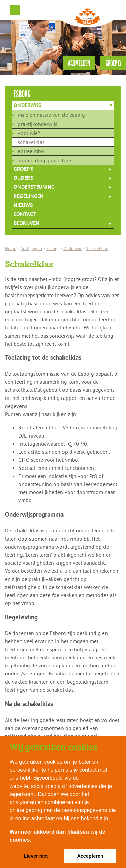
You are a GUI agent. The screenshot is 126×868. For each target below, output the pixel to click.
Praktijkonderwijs (38, 124)
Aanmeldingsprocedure (44, 160)
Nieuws (23, 206)
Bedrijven (27, 224)
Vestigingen (31, 248)
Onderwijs (27, 106)
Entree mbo (31, 151)
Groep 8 (24, 169)
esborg (22, 93)
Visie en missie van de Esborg (51, 115)
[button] (34, 840)
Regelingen (29, 197)
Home (11, 248)
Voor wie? (29, 133)
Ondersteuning (34, 187)
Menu (15, 10)
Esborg (53, 248)
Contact (25, 215)
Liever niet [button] (36, 856)
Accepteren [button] (90, 856)
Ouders (23, 178)
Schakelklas (31, 142)
